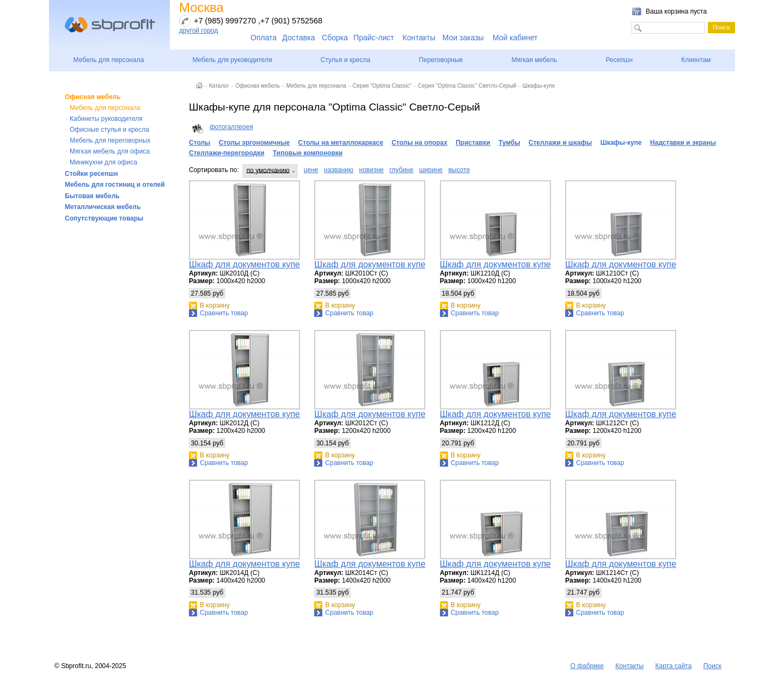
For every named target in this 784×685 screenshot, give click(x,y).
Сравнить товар (224, 313)
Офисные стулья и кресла (109, 130)
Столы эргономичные (255, 143)
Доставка (298, 38)
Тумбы (510, 143)
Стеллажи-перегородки (227, 153)
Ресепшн (619, 60)
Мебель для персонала (109, 60)
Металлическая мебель (103, 207)
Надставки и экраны (683, 143)
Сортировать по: (214, 170)
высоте (459, 170)
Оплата (264, 38)
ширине (431, 170)
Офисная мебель (93, 97)
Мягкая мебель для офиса (110, 151)
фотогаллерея (231, 127)
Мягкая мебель (534, 60)
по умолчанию (268, 170)
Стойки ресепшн (91, 174)
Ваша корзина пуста (676, 11)
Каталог (219, 86)
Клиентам (696, 60)
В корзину (215, 305)
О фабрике (587, 666)
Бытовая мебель (92, 196)
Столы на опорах (419, 143)
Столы (200, 143)
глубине (401, 170)
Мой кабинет (515, 38)
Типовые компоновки (308, 153)
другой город (198, 30)
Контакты (419, 38)
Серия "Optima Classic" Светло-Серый (467, 86)
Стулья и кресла (345, 60)
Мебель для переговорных (110, 140)
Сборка (335, 38)
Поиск (712, 666)
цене (311, 170)
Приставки (473, 143)
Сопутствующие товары (104, 218)
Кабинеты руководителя (106, 119)
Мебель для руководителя (232, 60)
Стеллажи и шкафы (561, 143)
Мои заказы (463, 38)
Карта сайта (674, 666)
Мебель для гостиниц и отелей (115, 185)
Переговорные (441, 60)
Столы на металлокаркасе (341, 143)
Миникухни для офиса (103, 162)
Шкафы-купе (539, 86)
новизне (372, 170)
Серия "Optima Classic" (382, 86)
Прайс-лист (374, 38)
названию (339, 170)
